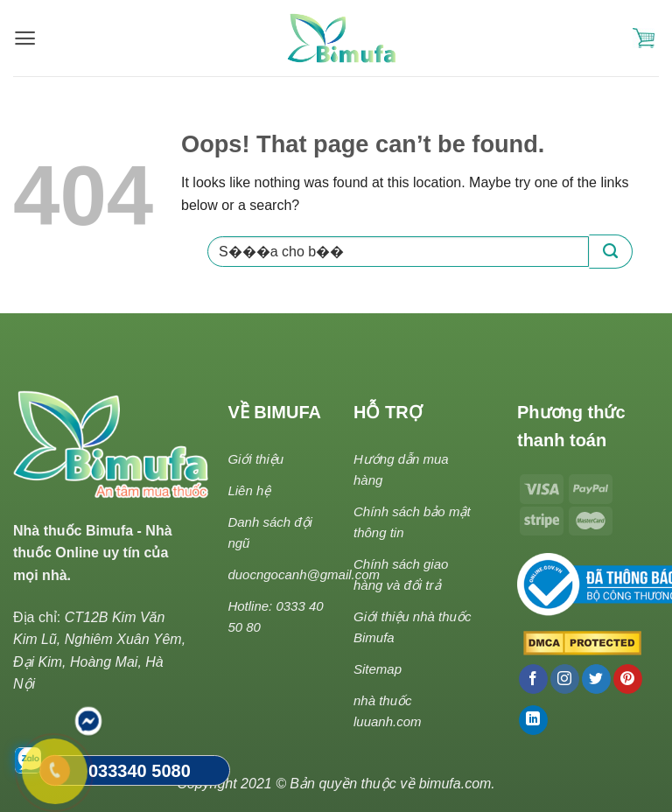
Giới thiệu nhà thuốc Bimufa (412, 627)
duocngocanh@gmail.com (304, 574)
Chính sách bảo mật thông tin (412, 522)
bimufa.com (455, 784)
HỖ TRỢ (388, 412)
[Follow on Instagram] (565, 679)
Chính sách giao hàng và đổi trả (401, 574)
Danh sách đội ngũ (270, 532)
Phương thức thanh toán (571, 426)
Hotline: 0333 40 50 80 (275, 616)
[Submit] (611, 252)
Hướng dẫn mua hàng (401, 469)
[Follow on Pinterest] (628, 679)
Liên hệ (249, 490)
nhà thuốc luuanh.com (388, 711)
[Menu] (25, 38)
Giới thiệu (255, 459)
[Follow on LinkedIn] (533, 720)
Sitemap (378, 669)
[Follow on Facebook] (533, 679)
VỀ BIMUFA (274, 412)
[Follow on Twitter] (596, 679)
